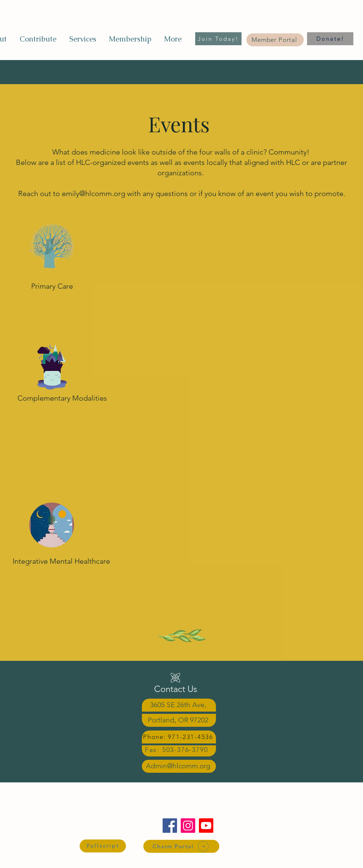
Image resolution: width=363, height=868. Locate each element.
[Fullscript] (103, 846)
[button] (82, 39)
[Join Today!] (218, 39)
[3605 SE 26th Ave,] (179, 705)
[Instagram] (188, 826)
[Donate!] (330, 39)
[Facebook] (170, 826)
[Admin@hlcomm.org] (179, 766)
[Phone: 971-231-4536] (179, 737)
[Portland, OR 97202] (179, 720)
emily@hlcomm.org (94, 193)
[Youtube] (206, 826)
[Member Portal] (275, 40)
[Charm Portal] (181, 846)
